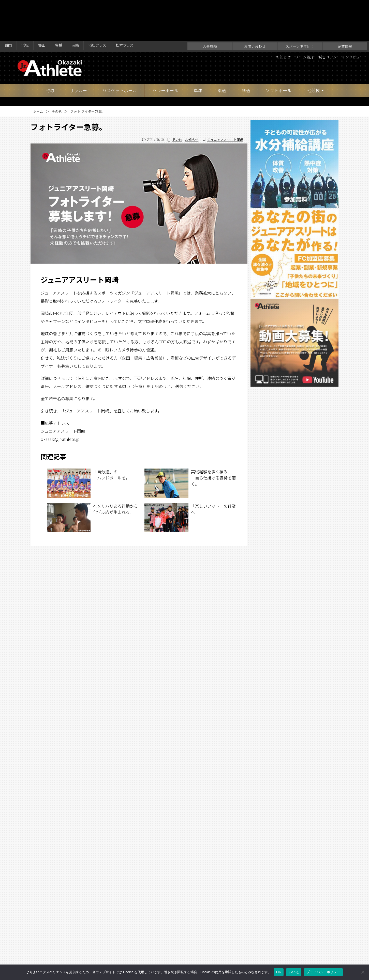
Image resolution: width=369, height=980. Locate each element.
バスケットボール (120, 50)
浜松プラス (108, 6)
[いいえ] (363, 972)
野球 (50, 50)
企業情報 (345, 6)
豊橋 (65, 6)
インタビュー (350, 17)
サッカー (78, 50)
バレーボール (165, 50)
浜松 (28, 6)
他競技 (313, 50)
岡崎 (83, 6)
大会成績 (210, 6)
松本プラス (139, 6)
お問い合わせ (255, 6)
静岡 (9, 6)
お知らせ (271, 17)
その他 (58, 71)
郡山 (46, 6)
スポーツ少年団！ (300, 6)
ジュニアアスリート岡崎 (224, 99)
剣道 (246, 50)
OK (279, 972)
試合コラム (322, 17)
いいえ (294, 972)
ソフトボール (278, 50)
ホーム (38, 71)
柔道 (222, 50)
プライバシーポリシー (323, 972)
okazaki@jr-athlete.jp (60, 398)
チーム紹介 (296, 17)
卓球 (198, 50)
